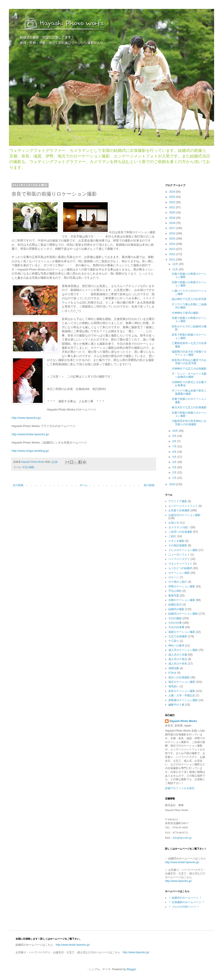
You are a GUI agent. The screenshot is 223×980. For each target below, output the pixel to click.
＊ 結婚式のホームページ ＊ (185, 898)
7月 (175, 446)
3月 (175, 467)
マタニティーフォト (180, 564)
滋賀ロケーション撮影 (182, 632)
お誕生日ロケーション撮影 (184, 515)
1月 (175, 478)
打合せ (172, 673)
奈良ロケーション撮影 (182, 691)
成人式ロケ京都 (178, 655)
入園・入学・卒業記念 (182, 695)
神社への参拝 (176, 646)
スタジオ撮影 (176, 541)
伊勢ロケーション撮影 (182, 586)
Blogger (131, 969)
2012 (173, 254)
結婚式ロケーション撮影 (183, 614)
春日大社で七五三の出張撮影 (189, 407)
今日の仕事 (175, 623)
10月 (176, 431)
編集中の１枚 (176, 705)
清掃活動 (174, 668)
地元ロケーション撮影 (182, 682)
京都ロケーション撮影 (182, 600)
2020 (173, 213)
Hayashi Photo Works (183, 721)
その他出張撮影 (178, 545)
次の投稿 (18, 485)
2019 (173, 218)
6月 (175, 452)
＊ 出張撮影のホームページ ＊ (187, 902)
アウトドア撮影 (178, 501)
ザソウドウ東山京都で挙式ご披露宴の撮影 (189, 392)
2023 (173, 197)
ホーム (84, 485)
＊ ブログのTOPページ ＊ (184, 907)
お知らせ (174, 523)
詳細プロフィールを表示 (180, 788)
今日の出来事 (176, 627)
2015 (173, 239)
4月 (175, 462)
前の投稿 (149, 485)
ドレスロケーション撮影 (183, 550)
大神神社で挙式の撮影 (185, 313)
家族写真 (174, 596)
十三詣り (174, 641)
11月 (176, 269)
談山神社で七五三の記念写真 (189, 299)
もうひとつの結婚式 (180, 568)
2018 (173, 223)
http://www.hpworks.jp (178, 881)
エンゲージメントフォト (183, 506)
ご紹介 (172, 536)
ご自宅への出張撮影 (180, 532)
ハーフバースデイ (179, 559)
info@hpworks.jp (182, 838)
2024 (173, 192)
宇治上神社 (175, 591)
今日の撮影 (28, 467)
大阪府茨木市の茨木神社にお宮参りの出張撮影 (189, 423)
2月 (175, 472)
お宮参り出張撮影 (179, 510)
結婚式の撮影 (176, 609)
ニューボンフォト (179, 555)
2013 (173, 249)
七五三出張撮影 (178, 636)
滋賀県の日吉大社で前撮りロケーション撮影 (189, 353)
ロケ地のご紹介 (178, 582)
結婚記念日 (175, 605)
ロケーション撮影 (179, 573)
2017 (173, 228)
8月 (175, 441)
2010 (173, 484)
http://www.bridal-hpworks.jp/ (30, 434)
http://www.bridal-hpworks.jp (182, 862)
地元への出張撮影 (179, 677)
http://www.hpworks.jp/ (26, 418)
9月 (175, 436)
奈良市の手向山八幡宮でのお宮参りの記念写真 (189, 362)
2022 (173, 202)
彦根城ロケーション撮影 (183, 700)
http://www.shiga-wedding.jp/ (30, 451)
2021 (173, 207)
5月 (175, 457)
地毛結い (174, 686)
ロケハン (174, 577)
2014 (173, 244)
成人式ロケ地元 (178, 659)
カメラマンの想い (179, 527)
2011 (173, 260)
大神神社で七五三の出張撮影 (189, 369)
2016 (173, 233)
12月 (176, 264)
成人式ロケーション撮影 (183, 650)
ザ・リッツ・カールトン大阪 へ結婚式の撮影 (189, 375)
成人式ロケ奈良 (178, 664)
